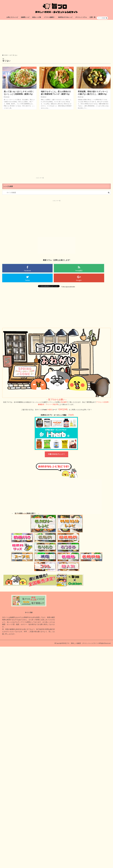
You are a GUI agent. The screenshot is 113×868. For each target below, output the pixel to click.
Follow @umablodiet (68, 287)
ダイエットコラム (81, 17)
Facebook (27, 271)
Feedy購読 (79, 271)
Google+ (79, 280)
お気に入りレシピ (12, 17)
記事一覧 (93, 17)
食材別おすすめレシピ (65, 17)
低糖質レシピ (25, 17)
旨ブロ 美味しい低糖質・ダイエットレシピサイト (82, 643)
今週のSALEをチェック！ (57, 454)
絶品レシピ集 (37, 17)
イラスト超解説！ (50, 17)
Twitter (28, 280)
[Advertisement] (56, 37)
